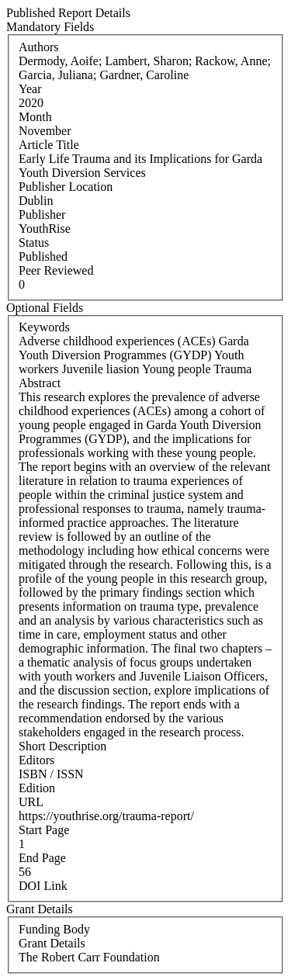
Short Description (62, 746)
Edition (37, 788)
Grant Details (52, 943)
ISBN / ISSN (51, 774)
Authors (39, 47)
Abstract (40, 383)
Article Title (49, 145)
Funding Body (54, 929)
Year (30, 89)
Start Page (44, 830)
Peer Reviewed (56, 270)
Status (34, 242)
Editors (36, 760)
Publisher (42, 215)
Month (35, 117)
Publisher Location (66, 187)
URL (31, 802)
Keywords (44, 327)
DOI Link (43, 886)
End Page (42, 858)
